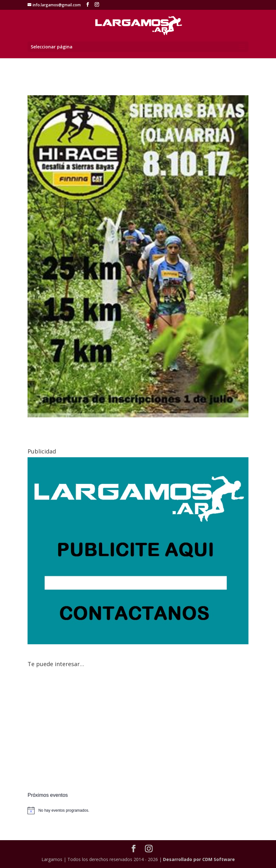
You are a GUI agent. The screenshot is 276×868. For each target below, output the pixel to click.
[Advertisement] (138, 731)
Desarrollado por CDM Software (199, 859)
